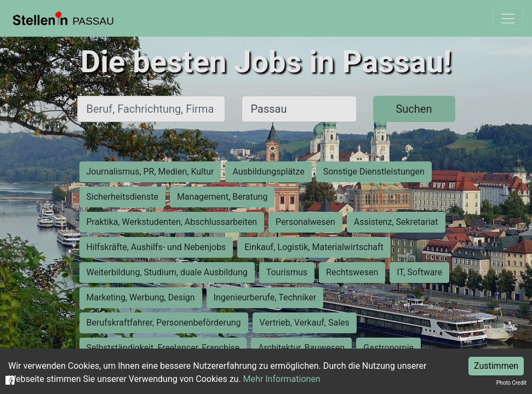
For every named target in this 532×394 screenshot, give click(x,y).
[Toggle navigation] (508, 19)
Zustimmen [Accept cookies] (496, 366)
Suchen (414, 109)
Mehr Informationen (282, 379)
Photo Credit (511, 383)
